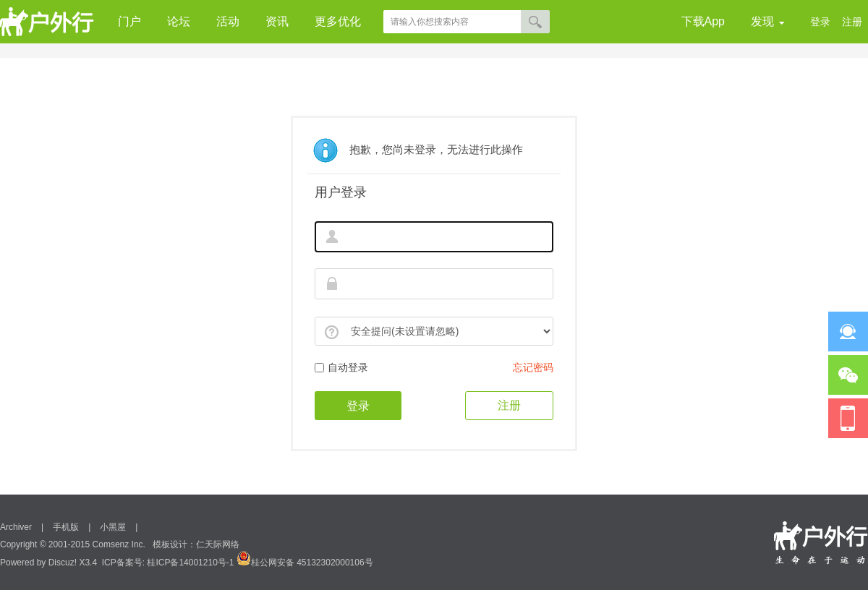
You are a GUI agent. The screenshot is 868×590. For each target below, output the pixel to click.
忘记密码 (533, 367)
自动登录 (341, 367)
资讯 (277, 21)
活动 (228, 21)
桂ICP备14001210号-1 (190, 563)
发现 (767, 22)
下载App (703, 21)
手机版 (66, 527)
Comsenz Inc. (119, 544)
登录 (820, 22)
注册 (852, 22)
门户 (129, 21)
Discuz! (63, 563)
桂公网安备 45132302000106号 (305, 563)
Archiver (16, 527)
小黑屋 (113, 527)
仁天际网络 (218, 544)
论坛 (179, 21)
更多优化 (338, 21)
